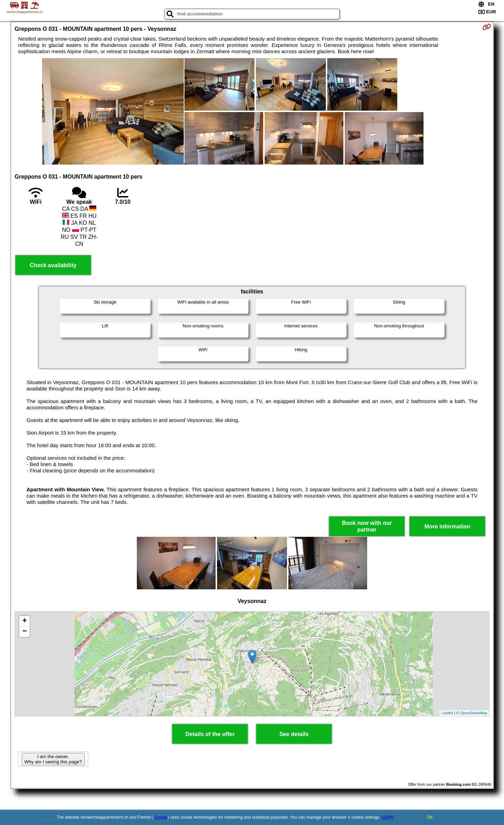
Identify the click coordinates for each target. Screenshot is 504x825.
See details (294, 734)
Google (161, 817)
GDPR (388, 817)
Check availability (53, 265)
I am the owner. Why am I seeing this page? (53, 759)
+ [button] (25, 621)
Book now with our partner (367, 526)
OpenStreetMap (474, 713)
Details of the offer (210, 734)
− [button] (25, 632)
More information (447, 526)
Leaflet (447, 713)
